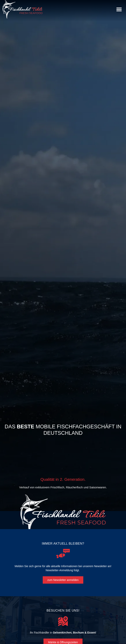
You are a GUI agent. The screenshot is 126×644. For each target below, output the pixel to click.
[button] (119, 9)
